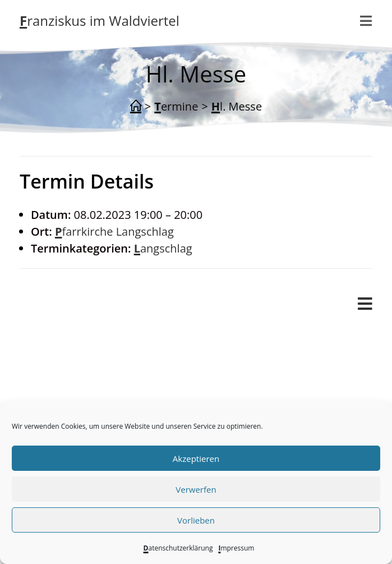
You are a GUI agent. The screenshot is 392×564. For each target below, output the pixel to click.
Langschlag (163, 248)
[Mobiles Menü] (366, 21)
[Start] (136, 107)
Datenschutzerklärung (178, 548)
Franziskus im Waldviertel (100, 20)
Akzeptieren (196, 458)
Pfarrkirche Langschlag (114, 231)
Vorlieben (196, 520)
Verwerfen (196, 489)
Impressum (236, 548)
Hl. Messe (237, 106)
